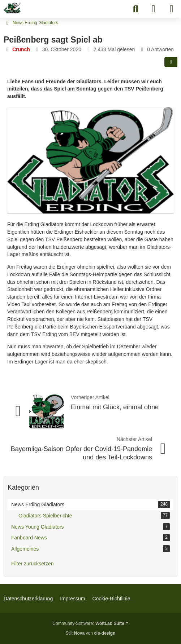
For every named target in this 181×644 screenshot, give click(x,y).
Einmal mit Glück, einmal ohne (115, 407)
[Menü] (172, 9)
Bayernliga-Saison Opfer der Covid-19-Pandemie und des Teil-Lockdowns (81, 453)
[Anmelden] (154, 9)
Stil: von (90, 633)
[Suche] (135, 9)
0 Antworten (160, 49)
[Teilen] (171, 62)
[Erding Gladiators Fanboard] (12, 8)
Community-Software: (90, 623)
